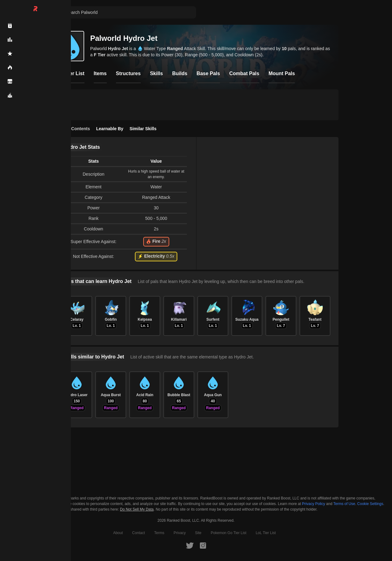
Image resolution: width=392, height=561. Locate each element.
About (118, 533)
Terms (159, 533)
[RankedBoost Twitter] (190, 545)
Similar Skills (143, 129)
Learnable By (110, 129)
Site (198, 533)
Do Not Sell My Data (137, 510)
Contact (138, 533)
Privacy (180, 533)
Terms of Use (344, 504)
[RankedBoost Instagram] (203, 545)
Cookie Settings (370, 504)
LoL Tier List (266, 533)
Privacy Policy (314, 504)
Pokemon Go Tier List (228, 533)
